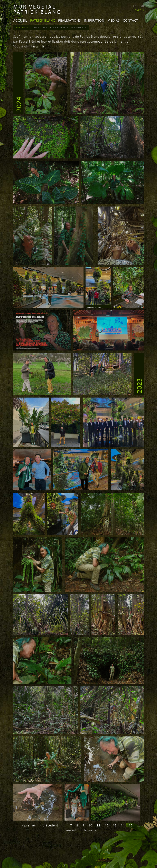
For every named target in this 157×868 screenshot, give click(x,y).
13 (115, 825)
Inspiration (94, 20)
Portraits (22, 27)
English (139, 6)
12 (107, 825)
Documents (79, 27)
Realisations (70, 20)
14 (123, 825)
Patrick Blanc (43, 20)
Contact (131, 20)
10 (90, 825)
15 (131, 825)
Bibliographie (59, 27)
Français (138, 10)
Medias (114, 20)
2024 (18, 104)
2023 (139, 386)
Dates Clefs (39, 27)
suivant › (72, 830)
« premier (29, 825)
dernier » (90, 830)
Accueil (20, 20)
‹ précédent (49, 825)
